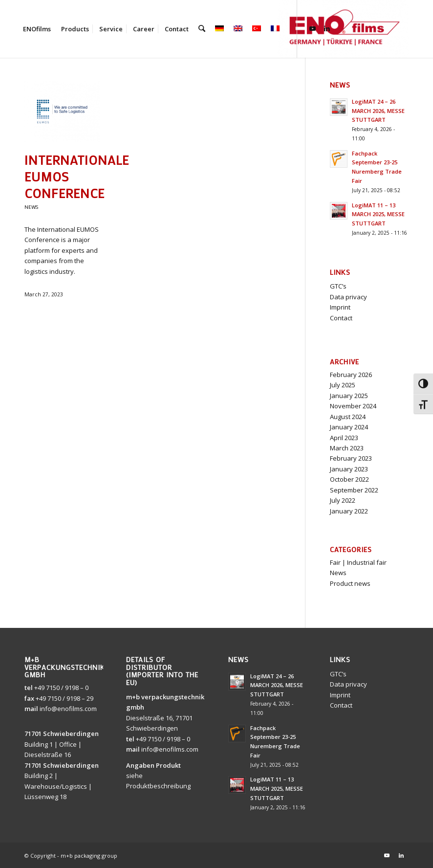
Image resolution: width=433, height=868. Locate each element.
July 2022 (343, 500)
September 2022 (354, 490)
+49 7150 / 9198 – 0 (61, 688)
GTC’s (338, 286)
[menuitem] (37, 29)
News (31, 207)
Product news (350, 583)
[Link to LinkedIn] (326, 28)
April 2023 (344, 438)
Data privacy (348, 297)
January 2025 (349, 396)
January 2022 (349, 511)
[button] (411, 846)
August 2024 (348, 417)
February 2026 (351, 375)
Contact (341, 318)
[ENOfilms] (343, 29)
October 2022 (349, 479)
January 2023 (349, 469)
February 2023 (351, 458)
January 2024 (349, 427)
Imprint (340, 307)
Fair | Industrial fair (358, 562)
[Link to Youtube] (312, 28)
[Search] (202, 29)
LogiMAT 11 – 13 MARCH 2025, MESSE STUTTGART (378, 214)
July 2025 (343, 385)
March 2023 (347, 448)
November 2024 (353, 406)
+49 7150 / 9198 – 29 (65, 698)
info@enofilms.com (68, 709)
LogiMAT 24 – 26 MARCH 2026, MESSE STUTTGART (378, 111)
